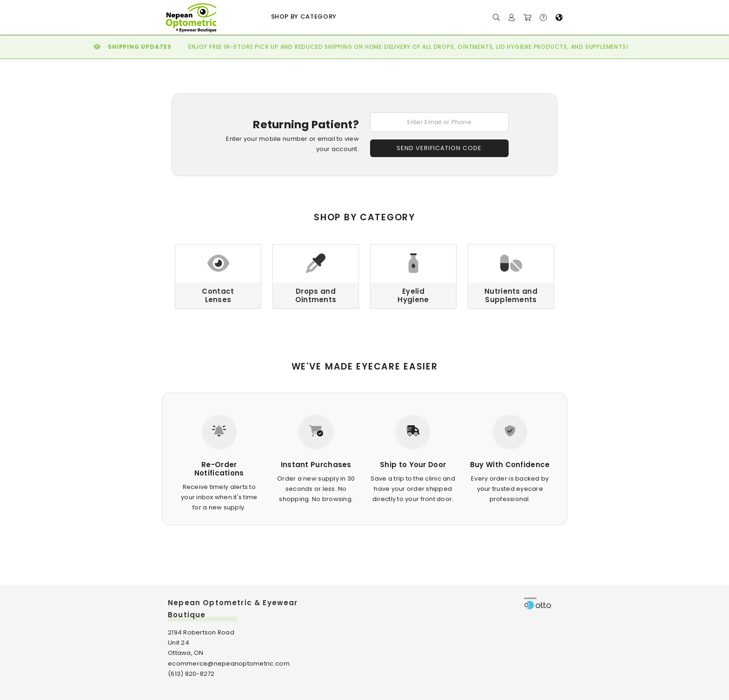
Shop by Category (304, 17)
